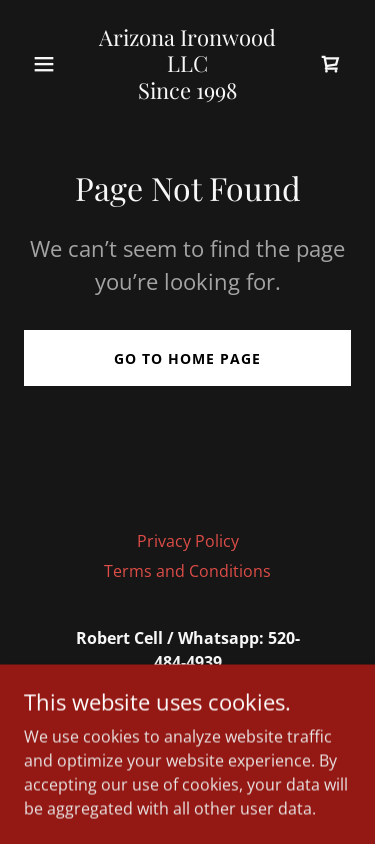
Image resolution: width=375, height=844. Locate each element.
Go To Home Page (187, 358)
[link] (187, 93)
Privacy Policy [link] (188, 541)
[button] (48, 64)
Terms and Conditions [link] (187, 571)
